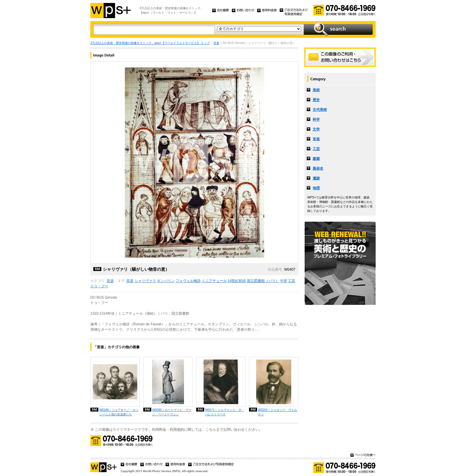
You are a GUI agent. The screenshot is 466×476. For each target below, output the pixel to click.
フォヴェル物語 (188, 281)
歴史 (316, 100)
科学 (316, 119)
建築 (316, 159)
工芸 (292, 281)
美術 (316, 90)
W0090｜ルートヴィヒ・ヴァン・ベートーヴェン (172, 412)
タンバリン (166, 281)
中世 (284, 281)
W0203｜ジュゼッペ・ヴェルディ (278, 412)
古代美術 (320, 110)
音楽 (216, 43)
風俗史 (318, 168)
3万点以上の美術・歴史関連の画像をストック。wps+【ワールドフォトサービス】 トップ (150, 43)
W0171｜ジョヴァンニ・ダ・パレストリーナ (225, 412)
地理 (316, 188)
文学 (316, 129)
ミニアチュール (214, 281)
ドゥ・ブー (99, 286)
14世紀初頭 (237, 281)
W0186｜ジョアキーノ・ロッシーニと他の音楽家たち (119, 412)
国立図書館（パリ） (263, 281)
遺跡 (316, 178)
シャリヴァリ (145, 281)
